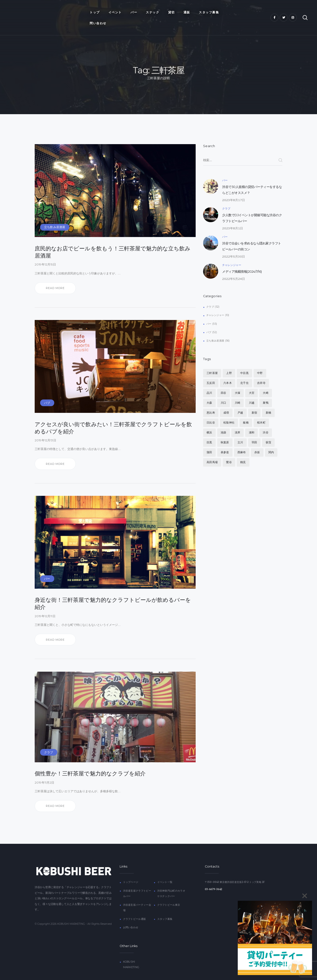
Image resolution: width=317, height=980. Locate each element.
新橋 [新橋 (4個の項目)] (268, 402)
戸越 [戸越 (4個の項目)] (240, 402)
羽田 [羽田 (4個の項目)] (254, 431)
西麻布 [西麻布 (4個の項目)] (242, 441)
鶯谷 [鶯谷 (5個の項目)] (229, 451)
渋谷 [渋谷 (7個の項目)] (265, 422)
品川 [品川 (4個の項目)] (209, 382)
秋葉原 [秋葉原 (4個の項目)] (225, 431)
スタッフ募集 (165, 908)
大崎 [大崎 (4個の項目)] (265, 382)
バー (47, 568)
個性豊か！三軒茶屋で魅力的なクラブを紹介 (90, 763)
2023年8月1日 (233, 217)
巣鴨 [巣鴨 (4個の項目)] (265, 392)
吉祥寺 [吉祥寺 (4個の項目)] (261, 372)
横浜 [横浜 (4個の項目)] (209, 422)
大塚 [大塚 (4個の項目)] (238, 382)
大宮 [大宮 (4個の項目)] (252, 382)
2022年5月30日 (234, 245)
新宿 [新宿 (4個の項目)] (254, 402)
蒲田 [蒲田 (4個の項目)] (209, 441)
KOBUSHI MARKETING (71, 913)
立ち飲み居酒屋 (55, 216)
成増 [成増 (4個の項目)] (226, 402)
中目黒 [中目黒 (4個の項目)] (244, 362)
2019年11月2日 (45, 771)
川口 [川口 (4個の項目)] (223, 392)
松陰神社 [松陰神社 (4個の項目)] (229, 412)
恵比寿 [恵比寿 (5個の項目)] (211, 402)
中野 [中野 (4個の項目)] (260, 362)
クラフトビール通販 (135, 908)
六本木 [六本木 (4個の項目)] (228, 372)
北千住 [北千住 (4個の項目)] (244, 372)
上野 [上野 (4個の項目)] (229, 362)
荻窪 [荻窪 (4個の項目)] (268, 431)
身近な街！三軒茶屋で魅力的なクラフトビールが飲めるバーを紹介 (113, 593)
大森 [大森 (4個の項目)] (209, 392)
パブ (47, 392)
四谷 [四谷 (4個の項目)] (223, 382)
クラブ (49, 741)
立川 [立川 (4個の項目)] (240, 431)
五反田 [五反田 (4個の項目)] (211, 372)
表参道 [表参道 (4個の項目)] (225, 441)
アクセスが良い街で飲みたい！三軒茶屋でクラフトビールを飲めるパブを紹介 (113, 417)
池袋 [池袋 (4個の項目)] (223, 422)
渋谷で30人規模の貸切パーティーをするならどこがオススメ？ (252, 179)
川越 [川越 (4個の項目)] (252, 392)
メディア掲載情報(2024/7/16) (242, 261)
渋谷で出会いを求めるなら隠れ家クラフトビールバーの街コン (252, 235)
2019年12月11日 (45, 605)
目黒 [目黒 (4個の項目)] (209, 431)
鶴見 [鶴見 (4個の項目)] (243, 451)
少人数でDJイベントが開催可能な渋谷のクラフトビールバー (252, 207)
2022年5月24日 (234, 268)
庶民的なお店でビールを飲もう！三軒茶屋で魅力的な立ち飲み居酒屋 (113, 241)
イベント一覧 (165, 871)
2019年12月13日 (45, 429)
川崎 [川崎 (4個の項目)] (238, 392)
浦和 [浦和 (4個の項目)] (252, 422)
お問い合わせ (131, 916)
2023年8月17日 (234, 189)
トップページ (131, 871)
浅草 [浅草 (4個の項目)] (238, 422)
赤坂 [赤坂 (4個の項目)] (257, 441)
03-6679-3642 (214, 878)
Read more (55, 277)
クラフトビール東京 (169, 894)
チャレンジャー (232, 254)
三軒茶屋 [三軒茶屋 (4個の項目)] (212, 362)
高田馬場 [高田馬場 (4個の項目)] (212, 451)
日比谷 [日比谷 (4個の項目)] (211, 412)
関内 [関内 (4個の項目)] (271, 441)
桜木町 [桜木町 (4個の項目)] (261, 412)
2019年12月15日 (45, 253)
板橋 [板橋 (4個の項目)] (246, 412)
